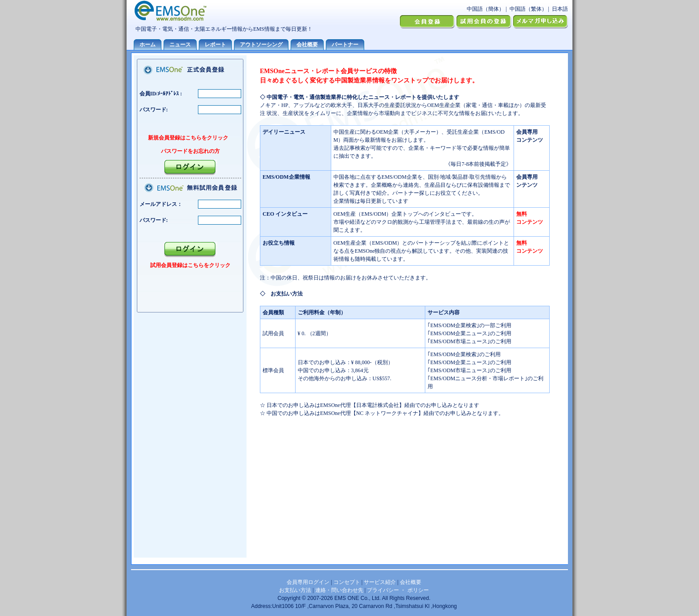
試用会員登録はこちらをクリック (190, 265)
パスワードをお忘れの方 (190, 151)
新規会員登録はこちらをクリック (188, 138)
